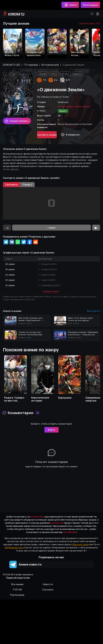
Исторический (50, 65)
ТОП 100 (17, 590)
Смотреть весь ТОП (90, 23)
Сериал (43, 74)
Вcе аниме (17, 584)
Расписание (17, 595)
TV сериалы (31, 65)
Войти (51, 430)
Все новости (94, 311)
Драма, (87, 106)
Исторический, (66, 106)
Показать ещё (52, 291)
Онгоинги (48, 590)
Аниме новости (25, 564)
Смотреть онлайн (47, 135)
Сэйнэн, (78, 106)
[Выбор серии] (51, 228)
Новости (48, 584)
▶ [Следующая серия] (96, 228)
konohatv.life (12, 65)
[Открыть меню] (98, 14)
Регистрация (90, 5)
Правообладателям (18, 578)
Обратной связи (80, 544)
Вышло (77, 74)
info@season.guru (14, 548)
